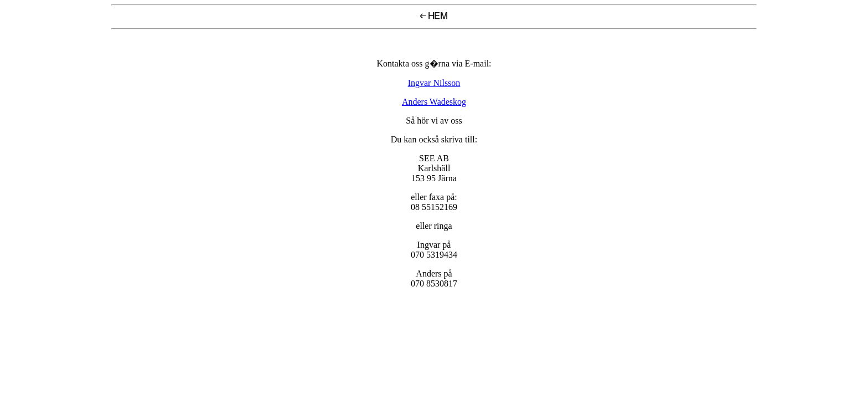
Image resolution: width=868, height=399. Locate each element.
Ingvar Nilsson (434, 83)
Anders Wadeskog (434, 102)
